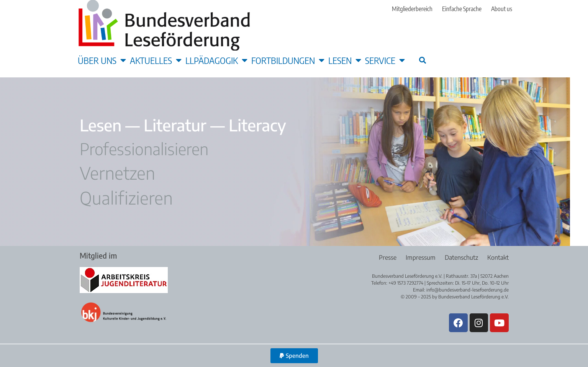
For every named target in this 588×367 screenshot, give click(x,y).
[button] (423, 60)
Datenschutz (461, 257)
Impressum (420, 257)
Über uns (102, 60)
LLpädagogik (216, 60)
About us (502, 9)
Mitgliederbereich (412, 9)
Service (385, 60)
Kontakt (498, 257)
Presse (387, 257)
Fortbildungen (288, 60)
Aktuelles (156, 60)
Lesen (345, 60)
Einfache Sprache (462, 9)
